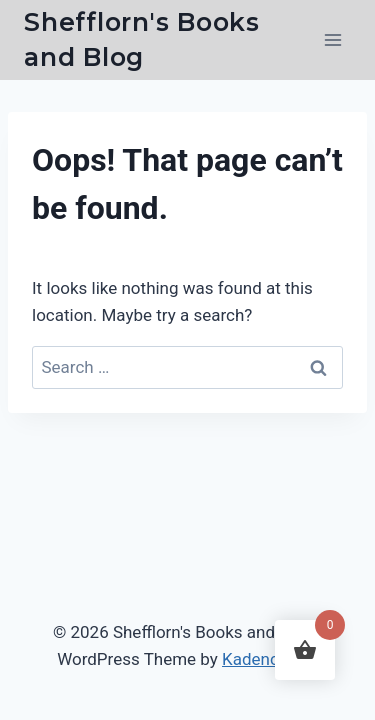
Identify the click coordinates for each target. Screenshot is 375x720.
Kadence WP (270, 659)
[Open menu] (332, 39)
